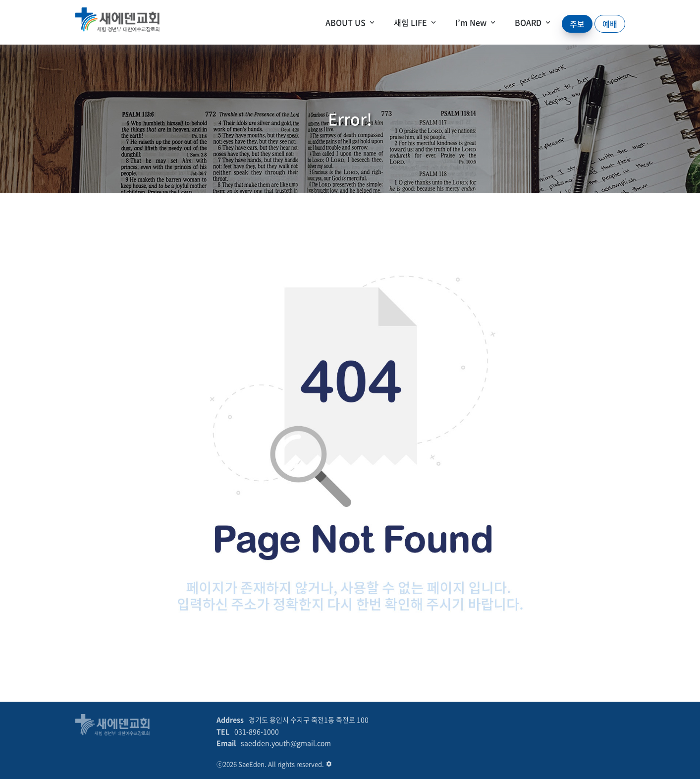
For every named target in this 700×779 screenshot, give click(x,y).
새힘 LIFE (410, 22)
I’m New (471, 22)
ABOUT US (346, 22)
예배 (610, 24)
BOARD (528, 22)
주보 (577, 24)
